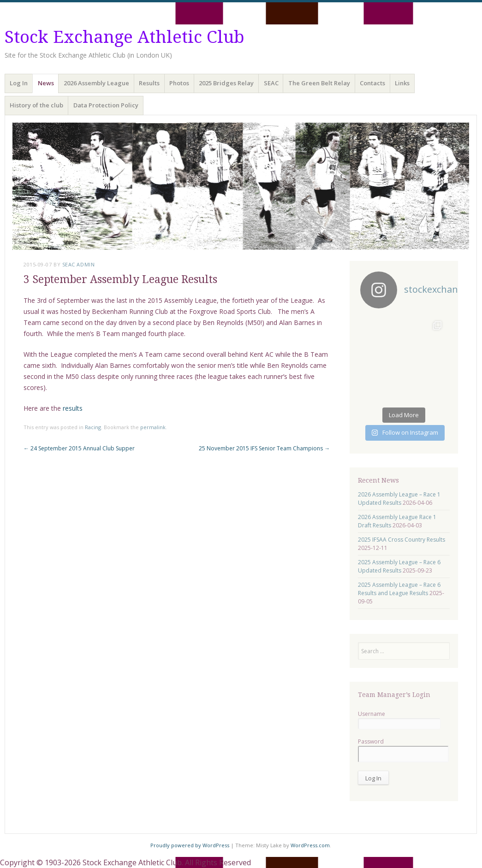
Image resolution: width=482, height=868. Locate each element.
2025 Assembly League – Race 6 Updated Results (399, 566)
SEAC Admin (79, 264)
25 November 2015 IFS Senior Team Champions (264, 448)
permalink (153, 427)
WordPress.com (310, 845)
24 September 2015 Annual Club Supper (79, 448)
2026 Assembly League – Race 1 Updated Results (399, 499)
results (73, 408)
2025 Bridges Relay (226, 83)
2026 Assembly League (96, 83)
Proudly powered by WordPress (190, 845)
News (46, 83)
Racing (93, 427)
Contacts (372, 83)
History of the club (36, 105)
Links (402, 83)
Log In (19, 83)
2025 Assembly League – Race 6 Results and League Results (399, 589)
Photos (179, 83)
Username (372, 714)
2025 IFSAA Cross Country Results (402, 540)
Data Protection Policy (106, 105)
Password (371, 741)
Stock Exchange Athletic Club (125, 37)
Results (149, 83)
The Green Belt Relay (319, 83)
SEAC (271, 83)
